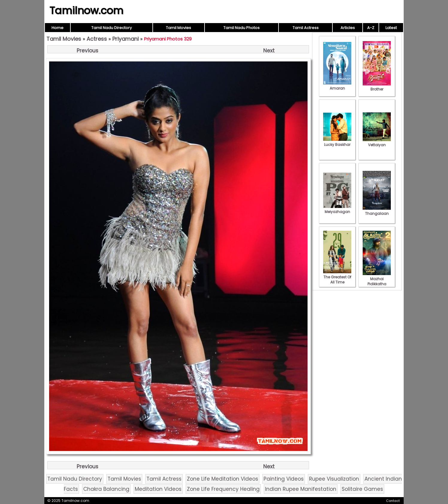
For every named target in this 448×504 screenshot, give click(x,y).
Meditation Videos (158, 489)
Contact (393, 501)
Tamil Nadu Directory (112, 28)
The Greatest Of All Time (337, 277)
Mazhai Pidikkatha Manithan (377, 281)
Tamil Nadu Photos (242, 28)
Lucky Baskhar (337, 142)
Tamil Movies (178, 28)
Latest (391, 28)
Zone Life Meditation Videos (223, 479)
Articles (348, 28)
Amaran (337, 86)
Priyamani (125, 39)
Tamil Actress (306, 28)
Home (57, 28)
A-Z (371, 28)
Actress (97, 39)
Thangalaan (377, 211)
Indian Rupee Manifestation (301, 489)
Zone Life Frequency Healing (223, 489)
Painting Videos (284, 479)
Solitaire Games (362, 489)
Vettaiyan (377, 142)
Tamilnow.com (86, 10)
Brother (377, 87)
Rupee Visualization (334, 479)
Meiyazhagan (337, 209)
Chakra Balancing (106, 489)
